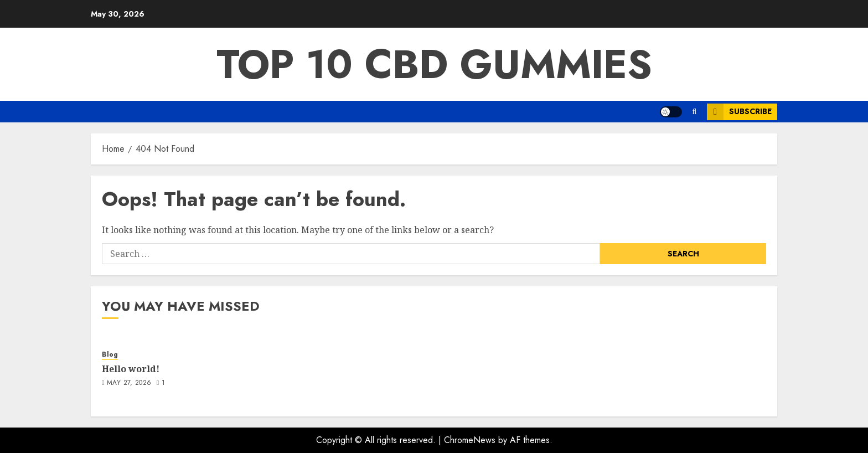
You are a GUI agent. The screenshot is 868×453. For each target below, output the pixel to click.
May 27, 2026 (129, 383)
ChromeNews (470, 440)
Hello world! (131, 369)
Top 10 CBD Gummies (434, 64)
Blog (110, 355)
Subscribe (739, 112)
